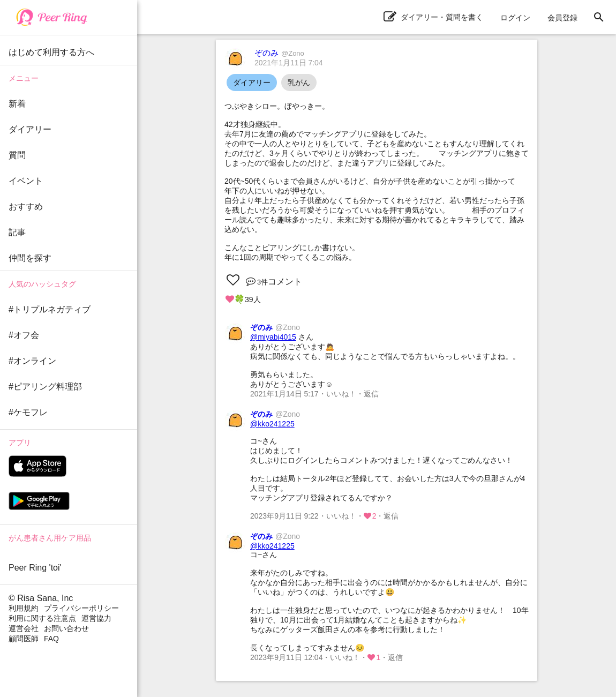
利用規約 (24, 608)
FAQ (51, 639)
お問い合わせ (66, 628)
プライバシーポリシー (81, 608)
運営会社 (24, 628)
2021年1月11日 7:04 (289, 63)
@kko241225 (272, 424)
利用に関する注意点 (42, 618)
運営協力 (96, 618)
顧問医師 (24, 639)
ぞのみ (279, 53)
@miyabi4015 (273, 337)
